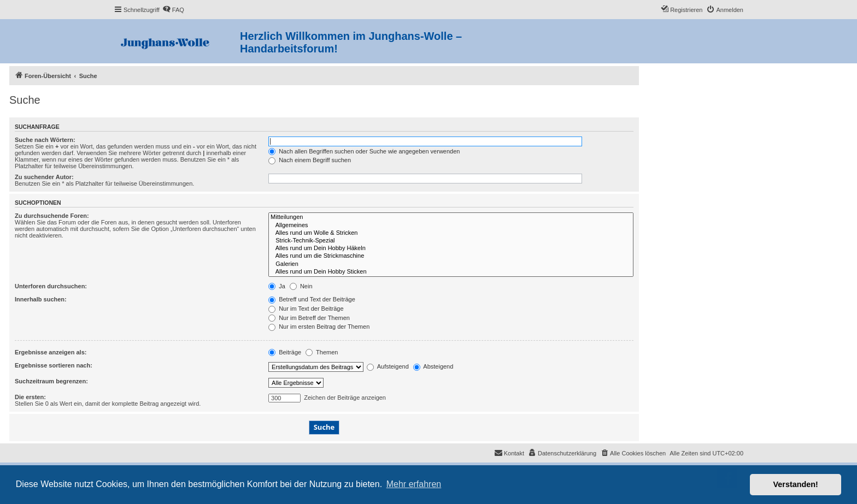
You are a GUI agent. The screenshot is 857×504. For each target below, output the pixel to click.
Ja (277, 286)
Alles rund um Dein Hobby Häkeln (451, 248)
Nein (301, 286)
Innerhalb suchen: (41, 299)
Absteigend (433, 366)
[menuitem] (173, 10)
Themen (322, 352)
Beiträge (285, 352)
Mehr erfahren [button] (414, 484)
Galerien (451, 264)
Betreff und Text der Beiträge (312, 299)
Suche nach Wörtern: (45, 140)
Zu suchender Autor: (44, 177)
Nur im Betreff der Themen (309, 318)
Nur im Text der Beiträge (306, 309)
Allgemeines (451, 226)
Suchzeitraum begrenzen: (51, 381)
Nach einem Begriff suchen (310, 160)
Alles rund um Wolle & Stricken (451, 233)
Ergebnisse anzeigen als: (51, 352)
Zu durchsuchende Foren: (52, 216)
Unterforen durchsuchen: (51, 286)
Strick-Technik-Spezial (451, 241)
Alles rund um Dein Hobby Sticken (451, 272)
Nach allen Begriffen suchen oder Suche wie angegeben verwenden (364, 151)
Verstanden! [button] (796, 484)
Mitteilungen (451, 217)
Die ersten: (30, 397)
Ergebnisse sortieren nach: (54, 365)
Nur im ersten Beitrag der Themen (319, 327)
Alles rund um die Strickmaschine (451, 256)
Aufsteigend (388, 366)
